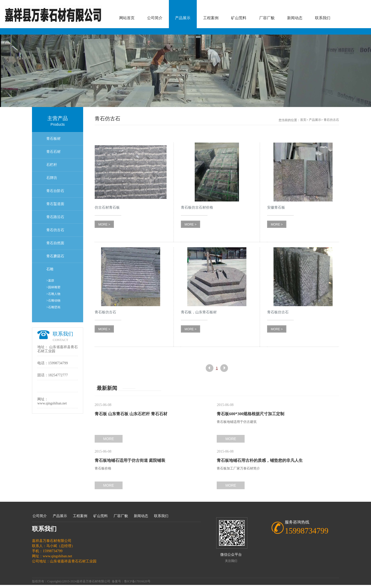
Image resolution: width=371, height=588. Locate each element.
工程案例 (211, 18)
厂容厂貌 (267, 18)
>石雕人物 (53, 294)
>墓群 (50, 281)
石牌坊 (52, 178)
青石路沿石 (55, 217)
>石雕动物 (53, 301)
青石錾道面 (55, 204)
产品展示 (183, 18)
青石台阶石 (55, 191)
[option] (185, 71)
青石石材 (53, 152)
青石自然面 (55, 243)
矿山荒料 (239, 18)
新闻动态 (295, 18)
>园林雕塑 (53, 287)
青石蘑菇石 (55, 256)
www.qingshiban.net (52, 403)
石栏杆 (52, 165)
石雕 (50, 269)
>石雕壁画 (53, 307)
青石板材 (53, 139)
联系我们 (323, 18)
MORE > (104, 224)
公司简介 (155, 18)
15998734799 (58, 363)
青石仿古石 (55, 230)
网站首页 (127, 18)
